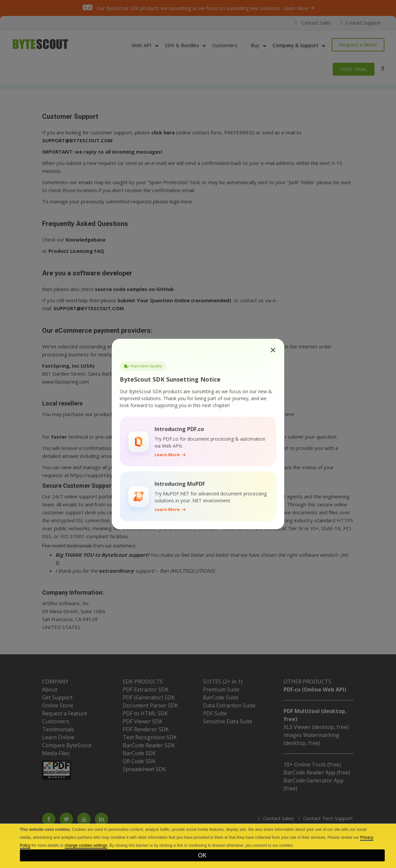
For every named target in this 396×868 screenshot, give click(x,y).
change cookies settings (86, 845)
